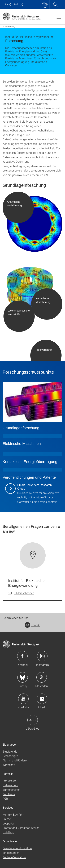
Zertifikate (9, 794)
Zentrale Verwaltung (15, 857)
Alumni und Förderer (15, 760)
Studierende (10, 751)
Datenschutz (10, 785)
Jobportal (8, 823)
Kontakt (32, 625)
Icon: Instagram (42, 656)
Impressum (10, 781)
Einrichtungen (11, 853)
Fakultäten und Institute (17, 848)
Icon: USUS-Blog (33, 720)
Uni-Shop (8, 832)
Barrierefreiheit (11, 790)
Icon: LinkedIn (42, 699)
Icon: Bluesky (23, 677)
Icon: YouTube (23, 699)
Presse (7, 819)
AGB (5, 798)
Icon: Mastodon (42, 677)
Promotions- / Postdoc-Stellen (21, 828)
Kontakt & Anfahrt (13, 814)
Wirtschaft (9, 765)
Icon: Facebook (22, 656)
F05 (16, 4)
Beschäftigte (10, 756)
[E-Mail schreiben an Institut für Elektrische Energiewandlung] (21, 593)
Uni (4, 4)
